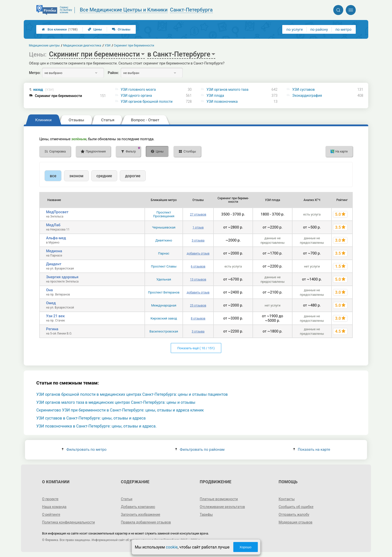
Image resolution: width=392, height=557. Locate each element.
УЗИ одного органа (136, 95)
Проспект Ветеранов (164, 292)
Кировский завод (164, 318)
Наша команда (54, 507)
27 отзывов (198, 214)
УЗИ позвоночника (222, 101)
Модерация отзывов (295, 522)
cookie (172, 547)
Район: (113, 73)
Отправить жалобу (294, 514)
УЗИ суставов (303, 89)
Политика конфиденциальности (68, 522)
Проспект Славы (164, 266)
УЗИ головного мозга (138, 89)
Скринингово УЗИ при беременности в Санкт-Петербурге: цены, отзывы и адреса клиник (120, 410)
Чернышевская (164, 227)
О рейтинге (51, 514)
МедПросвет (57, 212)
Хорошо (245, 547)
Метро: (35, 73)
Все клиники (60, 29)
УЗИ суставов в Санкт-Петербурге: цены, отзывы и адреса (91, 418)
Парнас (164, 253)
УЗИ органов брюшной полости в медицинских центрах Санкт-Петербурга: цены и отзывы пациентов (132, 394)
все (53, 176)
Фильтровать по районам (200, 449)
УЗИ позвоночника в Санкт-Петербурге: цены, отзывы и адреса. (96, 426)
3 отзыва (198, 240)
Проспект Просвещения (164, 214)
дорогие (133, 176)
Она (49, 290)
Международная (164, 305)
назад (44, 90)
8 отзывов (198, 318)
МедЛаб (53, 225)
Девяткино (164, 240)
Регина (52, 329)
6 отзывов (198, 266)
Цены (95, 29)
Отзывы (121, 29)
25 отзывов (198, 305)
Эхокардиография (307, 95)
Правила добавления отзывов (146, 522)
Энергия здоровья (62, 277)
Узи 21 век (55, 316)
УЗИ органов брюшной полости (147, 101)
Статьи (127, 499)
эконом (76, 176)
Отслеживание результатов (222, 507)
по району (319, 29)
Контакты (286, 499)
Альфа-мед (56, 238)
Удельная (164, 279)
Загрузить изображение (141, 514)
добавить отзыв (198, 253)
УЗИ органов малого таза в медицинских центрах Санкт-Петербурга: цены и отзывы (116, 402)
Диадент (54, 264)
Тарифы (206, 514)
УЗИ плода (215, 95)
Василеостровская (164, 331)
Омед (51, 303)
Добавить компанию (138, 507)
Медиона (54, 251)
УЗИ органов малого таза (227, 89)
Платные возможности (219, 499)
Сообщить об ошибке (296, 507)
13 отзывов (198, 279)
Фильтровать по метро (84, 449)
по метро (343, 29)
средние (104, 176)
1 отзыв (198, 227)
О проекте (50, 499)
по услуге (295, 29)
